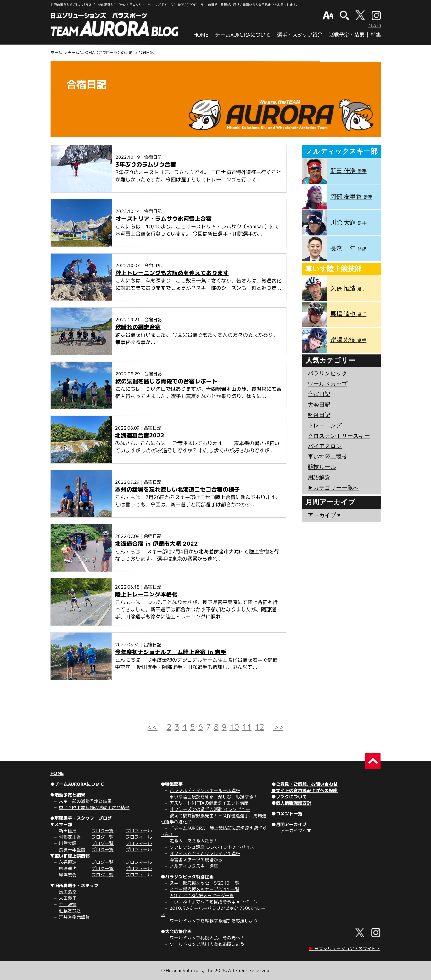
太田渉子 (68, 898)
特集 (376, 35)
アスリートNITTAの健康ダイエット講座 (209, 803)
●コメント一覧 (287, 814)
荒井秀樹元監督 (74, 917)
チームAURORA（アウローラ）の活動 (100, 52)
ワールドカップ (327, 384)
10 (234, 727)
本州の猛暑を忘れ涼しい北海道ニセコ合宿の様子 (177, 490)
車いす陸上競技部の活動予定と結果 (94, 807)
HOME (201, 35)
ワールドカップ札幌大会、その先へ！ (207, 938)
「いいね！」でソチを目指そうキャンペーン (214, 902)
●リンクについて (289, 797)
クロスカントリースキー (339, 436)
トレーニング (325, 425)
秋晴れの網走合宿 (138, 327)
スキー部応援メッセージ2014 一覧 (204, 889)
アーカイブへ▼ (296, 831)
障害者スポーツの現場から (196, 860)
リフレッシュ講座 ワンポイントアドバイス (212, 847)
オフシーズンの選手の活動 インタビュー (210, 809)
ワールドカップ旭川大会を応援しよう (207, 944)
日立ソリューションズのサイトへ (344, 948)
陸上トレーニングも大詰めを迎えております (172, 273)
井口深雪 (68, 904)
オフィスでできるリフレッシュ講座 (205, 853)
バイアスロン (325, 446)
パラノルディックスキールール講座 (205, 790)
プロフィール (139, 831)
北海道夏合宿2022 (140, 435)
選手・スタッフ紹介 (300, 35)
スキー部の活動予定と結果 (85, 801)
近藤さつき (70, 911)
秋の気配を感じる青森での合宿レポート (166, 381)
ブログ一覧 (103, 831)
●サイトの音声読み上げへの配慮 (305, 790)
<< (153, 727)
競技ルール (322, 467)
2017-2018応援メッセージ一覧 (202, 895)
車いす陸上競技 (327, 457)
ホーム (56, 52)
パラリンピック (327, 373)
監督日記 (319, 415)
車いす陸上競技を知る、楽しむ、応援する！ (214, 797)
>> (278, 727)
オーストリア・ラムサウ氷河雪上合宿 (164, 219)
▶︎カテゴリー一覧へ (333, 488)
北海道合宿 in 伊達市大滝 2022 (157, 544)
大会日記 (319, 405)
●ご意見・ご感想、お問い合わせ (305, 784)
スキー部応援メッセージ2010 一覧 (204, 883)
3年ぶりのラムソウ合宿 (146, 165)
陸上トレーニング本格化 (146, 594)
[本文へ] (375, 26)
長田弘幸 (68, 892)
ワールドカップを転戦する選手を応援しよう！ (216, 921)
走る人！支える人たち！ (194, 841)
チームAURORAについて (243, 35)
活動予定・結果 (347, 35)
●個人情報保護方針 (291, 803)
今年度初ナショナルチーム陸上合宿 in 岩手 (171, 652)
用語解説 (319, 477)
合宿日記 (146, 52)
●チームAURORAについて (77, 784)
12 (260, 727)
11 (247, 727)
